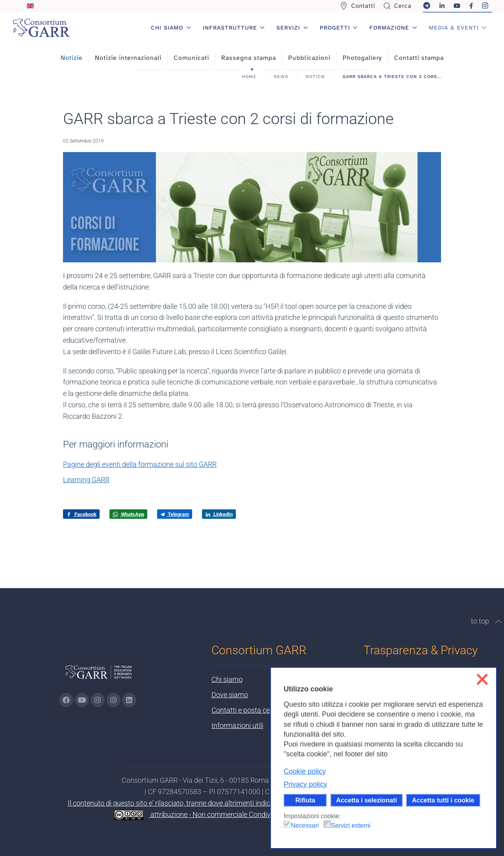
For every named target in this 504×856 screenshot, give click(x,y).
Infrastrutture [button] (234, 28)
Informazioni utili (237, 725)
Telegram (175, 514)
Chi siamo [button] (171, 28)
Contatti (358, 6)
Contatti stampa (419, 58)
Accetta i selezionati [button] (367, 800)
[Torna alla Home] (41, 28)
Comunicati (191, 58)
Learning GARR (86, 480)
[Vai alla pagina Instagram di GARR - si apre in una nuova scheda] (98, 700)
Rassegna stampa (249, 58)
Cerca (397, 6)
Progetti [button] (339, 28)
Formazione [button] (393, 28)
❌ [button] (482, 679)
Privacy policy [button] (305, 784)
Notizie (72, 58)
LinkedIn (219, 514)
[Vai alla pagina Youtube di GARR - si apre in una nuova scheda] (82, 700)
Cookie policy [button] (305, 771)
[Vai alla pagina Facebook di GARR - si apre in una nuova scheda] (66, 700)
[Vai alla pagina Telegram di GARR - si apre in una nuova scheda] (113, 700)
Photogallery (362, 58)
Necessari (305, 825)
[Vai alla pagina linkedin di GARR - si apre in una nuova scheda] (129, 700)
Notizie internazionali (128, 58)
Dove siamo (230, 695)
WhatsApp (128, 514)
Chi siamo (227, 679)
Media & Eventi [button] (458, 28)
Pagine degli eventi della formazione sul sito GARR (140, 464)
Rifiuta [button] (305, 800)
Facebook (81, 514)
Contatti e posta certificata (253, 710)
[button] (498, 622)
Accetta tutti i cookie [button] (443, 800)
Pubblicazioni (309, 58)
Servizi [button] (292, 28)
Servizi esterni (351, 825)
